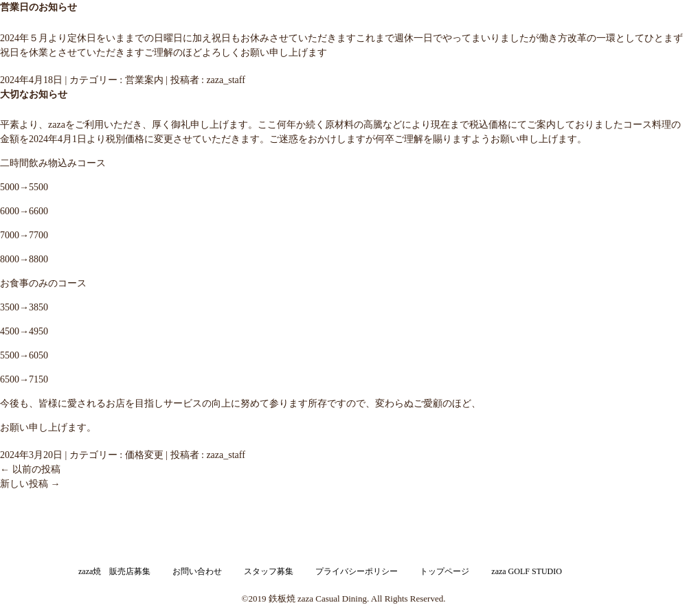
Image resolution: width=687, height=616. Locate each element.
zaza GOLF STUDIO (527, 571)
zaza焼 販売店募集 (114, 571)
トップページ (444, 571)
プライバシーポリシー (357, 571)
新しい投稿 (30, 484)
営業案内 (144, 80)
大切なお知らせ (34, 94)
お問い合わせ (197, 571)
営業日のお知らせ (38, 7)
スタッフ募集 (269, 571)
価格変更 (144, 455)
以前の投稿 (30, 469)
